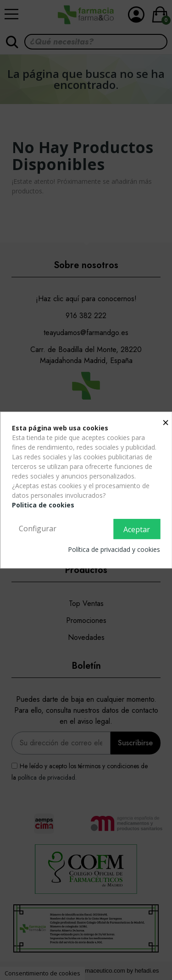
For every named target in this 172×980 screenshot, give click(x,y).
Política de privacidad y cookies (114, 549)
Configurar (38, 529)
